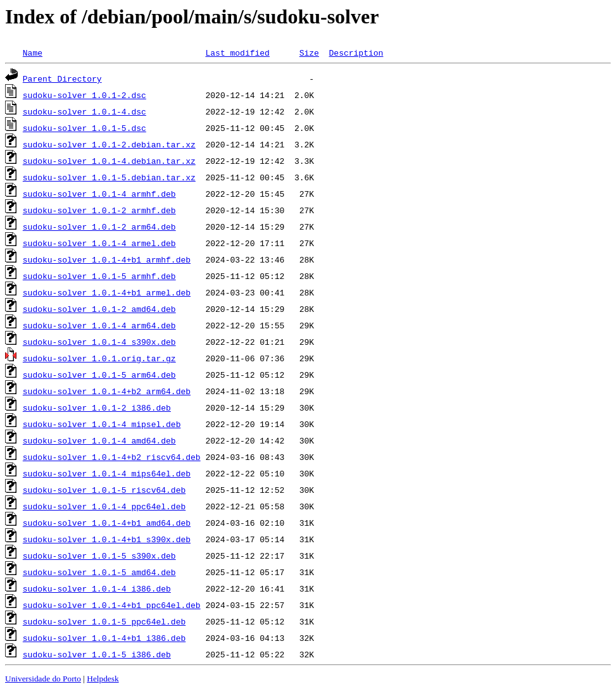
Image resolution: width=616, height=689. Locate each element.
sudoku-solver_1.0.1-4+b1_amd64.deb (107, 523)
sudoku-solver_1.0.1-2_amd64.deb (99, 309)
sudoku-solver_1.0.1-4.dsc (85, 111)
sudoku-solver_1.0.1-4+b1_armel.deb (107, 292)
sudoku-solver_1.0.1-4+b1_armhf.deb (107, 259)
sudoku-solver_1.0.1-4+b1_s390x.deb (107, 539)
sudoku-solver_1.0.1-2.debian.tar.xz (109, 144)
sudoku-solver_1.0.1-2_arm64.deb (99, 227)
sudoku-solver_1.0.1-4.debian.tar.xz (109, 161)
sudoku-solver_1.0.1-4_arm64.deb (99, 325)
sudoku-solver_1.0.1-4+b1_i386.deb (104, 638)
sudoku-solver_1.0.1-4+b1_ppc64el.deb (112, 605)
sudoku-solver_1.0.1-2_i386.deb (97, 407)
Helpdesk (103, 679)
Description (356, 53)
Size (309, 53)
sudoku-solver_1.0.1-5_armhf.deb (99, 276)
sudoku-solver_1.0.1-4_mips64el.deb (107, 473)
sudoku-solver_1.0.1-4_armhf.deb (99, 194)
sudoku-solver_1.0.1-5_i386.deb (97, 654)
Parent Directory (62, 78)
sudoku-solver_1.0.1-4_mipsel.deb (102, 424)
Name (33, 53)
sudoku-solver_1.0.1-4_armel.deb (99, 243)
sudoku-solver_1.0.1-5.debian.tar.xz (109, 177)
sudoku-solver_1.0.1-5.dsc (85, 128)
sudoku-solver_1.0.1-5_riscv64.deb (104, 490)
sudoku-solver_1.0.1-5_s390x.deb (99, 556)
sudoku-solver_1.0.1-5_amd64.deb (99, 572)
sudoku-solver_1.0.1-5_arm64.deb (99, 375)
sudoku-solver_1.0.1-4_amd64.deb (99, 440)
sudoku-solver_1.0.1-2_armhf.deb (99, 210)
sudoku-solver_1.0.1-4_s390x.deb (99, 342)
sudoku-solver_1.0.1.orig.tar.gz (99, 358)
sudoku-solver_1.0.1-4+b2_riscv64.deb (112, 457)
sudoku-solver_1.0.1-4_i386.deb (97, 588)
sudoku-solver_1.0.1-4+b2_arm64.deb (107, 391)
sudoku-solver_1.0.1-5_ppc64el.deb (104, 621)
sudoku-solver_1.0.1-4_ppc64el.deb (104, 506)
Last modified (237, 53)
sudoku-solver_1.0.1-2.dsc (85, 95)
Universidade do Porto (43, 679)
